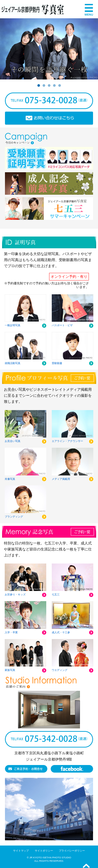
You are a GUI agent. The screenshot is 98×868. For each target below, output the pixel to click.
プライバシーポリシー (72, 851)
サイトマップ (21, 851)
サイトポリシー (44, 851)
